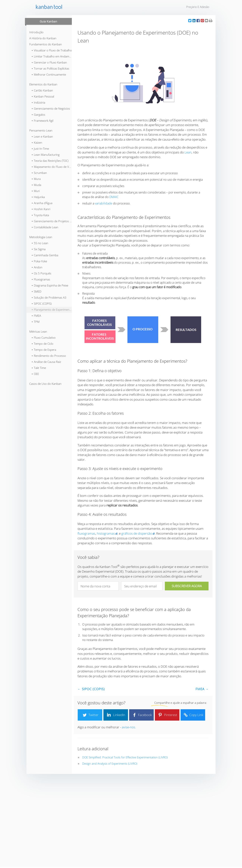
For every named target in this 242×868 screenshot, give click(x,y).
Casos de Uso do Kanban (45, 384)
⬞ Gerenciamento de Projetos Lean (52, 221)
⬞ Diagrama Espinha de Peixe (50, 285)
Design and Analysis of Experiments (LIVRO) (110, 763)
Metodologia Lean (41, 237)
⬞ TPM (35, 322)
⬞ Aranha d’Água (42, 203)
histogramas (106, 533)
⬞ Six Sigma (38, 249)
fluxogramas (86, 533)
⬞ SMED (36, 291)
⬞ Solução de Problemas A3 (49, 297)
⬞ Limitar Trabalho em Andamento (52, 56)
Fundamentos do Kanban (46, 44)
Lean (188, 152)
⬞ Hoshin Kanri (41, 209)
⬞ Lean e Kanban (42, 136)
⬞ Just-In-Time (40, 149)
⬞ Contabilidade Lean (45, 227)
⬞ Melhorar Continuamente (49, 74)
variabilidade (104, 203)
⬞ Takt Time (39, 368)
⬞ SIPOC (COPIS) (41, 304)
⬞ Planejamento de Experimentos (52, 310)
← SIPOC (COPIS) (91, 689)
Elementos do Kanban (43, 84)
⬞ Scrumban (39, 173)
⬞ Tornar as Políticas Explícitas (50, 68)
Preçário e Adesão (198, 7)
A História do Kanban (43, 38)
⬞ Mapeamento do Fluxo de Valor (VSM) (52, 167)
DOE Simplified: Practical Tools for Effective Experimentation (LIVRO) (125, 757)
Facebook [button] (142, 715)
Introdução (36, 32)
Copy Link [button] (193, 715)
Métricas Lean (38, 331)
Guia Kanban (48, 21)
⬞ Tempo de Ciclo (42, 344)
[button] (190, 21)
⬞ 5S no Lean (40, 243)
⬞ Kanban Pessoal (43, 96)
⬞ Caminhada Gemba (45, 255)
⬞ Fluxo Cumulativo (43, 338)
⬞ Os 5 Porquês (41, 273)
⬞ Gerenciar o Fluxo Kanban (49, 62)
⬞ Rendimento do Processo (49, 356)
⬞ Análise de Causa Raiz (46, 362)
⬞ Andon (37, 267)
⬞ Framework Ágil (42, 121)
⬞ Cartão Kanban (42, 90)
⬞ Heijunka (38, 197)
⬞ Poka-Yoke (39, 261)
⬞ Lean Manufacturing (45, 155)
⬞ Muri (36, 191)
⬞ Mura (36, 179)
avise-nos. (129, 727)
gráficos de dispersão (137, 533)
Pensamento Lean (41, 130)
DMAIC (114, 197)
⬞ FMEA (36, 316)
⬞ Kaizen (37, 142)
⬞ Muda (36, 185)
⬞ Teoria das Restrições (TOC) (50, 161)
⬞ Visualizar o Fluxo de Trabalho (52, 50)
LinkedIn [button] (116, 715)
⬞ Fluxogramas (41, 279)
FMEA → (202, 689)
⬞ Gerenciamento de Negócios (51, 108)
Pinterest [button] (167, 715)
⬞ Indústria (38, 102)
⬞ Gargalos (38, 115)
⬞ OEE (35, 374)
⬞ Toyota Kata (40, 215)
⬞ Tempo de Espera (44, 350)
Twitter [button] (90, 715)
